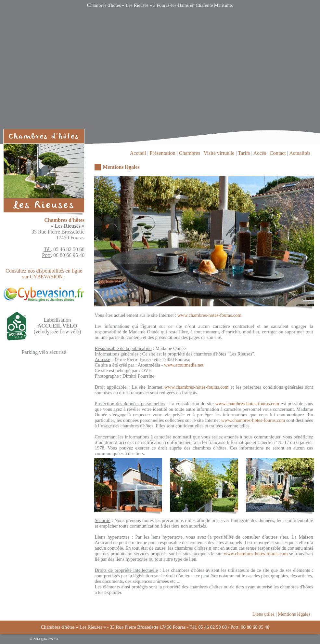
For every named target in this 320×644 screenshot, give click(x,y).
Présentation (163, 153)
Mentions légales (294, 614)
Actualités (300, 153)
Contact (278, 153)
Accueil (138, 153)
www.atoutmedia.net (184, 365)
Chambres (190, 153)
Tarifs (244, 153)
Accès (260, 153)
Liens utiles (263, 614)
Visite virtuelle (219, 153)
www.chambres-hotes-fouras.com (209, 315)
